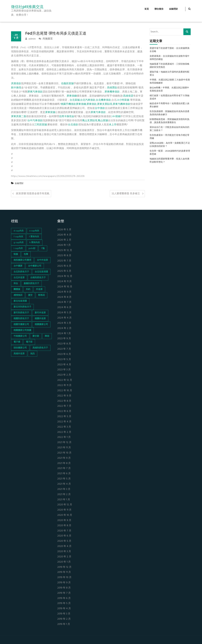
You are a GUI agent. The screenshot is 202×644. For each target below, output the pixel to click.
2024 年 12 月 (65, 276)
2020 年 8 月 (64, 526)
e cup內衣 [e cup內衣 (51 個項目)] (34, 231)
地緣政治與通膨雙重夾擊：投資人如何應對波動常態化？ (169, 161)
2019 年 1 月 (64, 624)
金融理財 (173, 9)
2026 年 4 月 (64, 235)
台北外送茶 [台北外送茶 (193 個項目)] (19, 278)
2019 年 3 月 (64, 614)
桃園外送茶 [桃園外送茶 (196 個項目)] (40, 319)
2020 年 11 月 (64, 510)
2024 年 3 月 (64, 323)
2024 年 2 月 (64, 328)
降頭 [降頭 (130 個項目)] (47, 336)
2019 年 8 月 (64, 588)
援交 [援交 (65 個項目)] (30, 295)
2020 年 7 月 (64, 531)
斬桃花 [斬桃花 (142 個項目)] (42, 295)
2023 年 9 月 (64, 339)
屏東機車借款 (112, 92)
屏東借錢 (72, 96)
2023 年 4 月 (64, 365)
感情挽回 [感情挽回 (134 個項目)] (18, 295)
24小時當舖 (123, 100)
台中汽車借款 (35, 121)
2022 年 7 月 (64, 406)
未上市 (113, 125)
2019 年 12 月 (64, 567)
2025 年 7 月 (64, 261)
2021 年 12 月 (64, 443)
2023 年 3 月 (64, 370)
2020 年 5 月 (64, 541)
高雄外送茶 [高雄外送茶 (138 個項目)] (19, 354)
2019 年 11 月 (64, 572)
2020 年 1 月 (64, 562)
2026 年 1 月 (64, 245)
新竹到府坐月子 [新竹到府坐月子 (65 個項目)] (21, 313)
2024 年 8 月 (64, 297)
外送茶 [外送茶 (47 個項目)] (39, 289)
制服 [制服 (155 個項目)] (16, 254)
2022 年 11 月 (64, 385)
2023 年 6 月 (64, 354)
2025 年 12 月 (65, 250)
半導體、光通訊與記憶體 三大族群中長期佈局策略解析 (170, 82)
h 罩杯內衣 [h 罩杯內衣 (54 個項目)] (35, 243)
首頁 (147, 9)
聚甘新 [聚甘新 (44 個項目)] (36, 336)
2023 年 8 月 (64, 344)
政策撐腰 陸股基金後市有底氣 (33, 194)
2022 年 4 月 (64, 422)
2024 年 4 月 (64, 318)
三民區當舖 (41, 125)
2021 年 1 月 (64, 500)
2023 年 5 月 (64, 360)
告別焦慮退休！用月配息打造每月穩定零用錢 (169, 137)
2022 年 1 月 (64, 437)
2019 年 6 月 (64, 598)
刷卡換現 (16, 88)
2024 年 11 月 (64, 282)
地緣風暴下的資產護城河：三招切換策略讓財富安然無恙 (169, 66)
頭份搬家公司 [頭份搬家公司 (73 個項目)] (20, 348)
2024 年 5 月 (64, 313)
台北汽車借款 (88, 100)
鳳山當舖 (103, 121)
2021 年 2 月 (64, 495)
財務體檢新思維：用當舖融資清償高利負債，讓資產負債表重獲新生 (169, 121)
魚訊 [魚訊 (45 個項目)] (33, 354)
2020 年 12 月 (65, 505)
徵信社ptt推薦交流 (27, 7)
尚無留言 (46, 39)
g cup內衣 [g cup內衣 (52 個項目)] (19, 243)
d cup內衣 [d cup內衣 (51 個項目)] (19, 231)
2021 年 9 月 (64, 458)
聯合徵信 (159, 9)
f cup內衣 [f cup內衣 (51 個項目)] (18, 237)
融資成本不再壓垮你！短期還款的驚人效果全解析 (169, 105)
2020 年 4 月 (64, 546)
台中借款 (100, 108)
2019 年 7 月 (64, 593)
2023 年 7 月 (64, 349)
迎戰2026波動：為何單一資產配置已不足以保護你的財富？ (170, 145)
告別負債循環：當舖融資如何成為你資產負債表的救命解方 (169, 113)
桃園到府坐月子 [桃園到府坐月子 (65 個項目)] (21, 319)
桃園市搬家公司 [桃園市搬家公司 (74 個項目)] (21, 324)
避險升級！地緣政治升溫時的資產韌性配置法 (169, 74)
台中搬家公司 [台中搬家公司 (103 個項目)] (35, 266)
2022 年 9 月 (64, 396)
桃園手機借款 (68, 104)
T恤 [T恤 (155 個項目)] (43, 248)
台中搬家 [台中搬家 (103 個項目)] (18, 266)
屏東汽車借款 (35, 92)
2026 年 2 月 (64, 240)
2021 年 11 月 (64, 448)
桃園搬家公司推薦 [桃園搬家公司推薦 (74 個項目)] (22, 330)
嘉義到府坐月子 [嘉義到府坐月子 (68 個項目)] (31, 284)
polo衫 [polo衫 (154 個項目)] (32, 248)
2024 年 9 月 (64, 292)
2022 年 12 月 (65, 380)
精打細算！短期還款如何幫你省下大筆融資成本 (169, 97)
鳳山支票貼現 (90, 121)
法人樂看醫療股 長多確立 (126, 194)
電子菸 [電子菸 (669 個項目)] (29, 342)
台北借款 (73, 125)
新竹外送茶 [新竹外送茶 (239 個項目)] (40, 313)
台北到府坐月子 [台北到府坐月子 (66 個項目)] (21, 272)
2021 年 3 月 (64, 489)
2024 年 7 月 (64, 302)
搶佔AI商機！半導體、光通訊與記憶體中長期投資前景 (169, 89)
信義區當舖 (67, 84)
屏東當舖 (50, 112)
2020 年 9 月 (64, 520)
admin (30, 39)
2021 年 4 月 (64, 484)
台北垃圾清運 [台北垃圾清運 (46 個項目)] (41, 272)
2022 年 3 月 (64, 427)
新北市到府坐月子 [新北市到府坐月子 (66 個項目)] (22, 307)
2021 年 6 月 (64, 474)
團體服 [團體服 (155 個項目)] (17, 289)
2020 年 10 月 (65, 515)
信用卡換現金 (67, 117)
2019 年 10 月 (64, 578)
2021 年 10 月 (64, 453)
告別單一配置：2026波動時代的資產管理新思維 (170, 153)
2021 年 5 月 (64, 479)
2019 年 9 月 (64, 583)
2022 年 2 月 (64, 432)
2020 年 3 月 (64, 552)
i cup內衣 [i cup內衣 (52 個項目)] (18, 248)
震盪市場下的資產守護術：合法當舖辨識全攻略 (169, 50)
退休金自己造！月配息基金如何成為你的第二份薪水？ (169, 129)
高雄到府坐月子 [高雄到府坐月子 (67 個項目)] (40, 348)
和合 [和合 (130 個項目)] (16, 284)
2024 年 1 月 (64, 334)
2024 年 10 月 (65, 287)
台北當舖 (75, 100)
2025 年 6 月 (64, 266)
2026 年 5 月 (64, 230)
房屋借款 (16, 84)
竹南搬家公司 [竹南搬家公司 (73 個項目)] (20, 336)
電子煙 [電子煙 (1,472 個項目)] (17, 342)
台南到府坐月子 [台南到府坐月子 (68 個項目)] (38, 278)
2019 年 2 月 (64, 619)
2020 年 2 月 (64, 557)
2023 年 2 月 (64, 375)
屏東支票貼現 (105, 104)
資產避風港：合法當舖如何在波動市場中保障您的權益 (169, 58)
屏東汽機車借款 (122, 104)
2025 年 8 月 (64, 256)
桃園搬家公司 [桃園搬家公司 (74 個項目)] (41, 324)
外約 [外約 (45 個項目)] (28, 289)
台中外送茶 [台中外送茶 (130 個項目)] (42, 260)
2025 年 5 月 (64, 271)
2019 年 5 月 (64, 603)
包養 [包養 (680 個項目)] (26, 254)
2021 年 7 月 (64, 468)
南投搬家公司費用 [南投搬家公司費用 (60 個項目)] (22, 260)
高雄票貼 (112, 88)
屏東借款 (92, 104)
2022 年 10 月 (65, 391)
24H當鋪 (116, 117)
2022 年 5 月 (64, 417)
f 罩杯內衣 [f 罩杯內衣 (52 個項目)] (34, 237)
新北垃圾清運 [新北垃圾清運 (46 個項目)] (20, 301)
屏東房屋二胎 (19, 117)
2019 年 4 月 (64, 609)
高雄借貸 (128, 96)
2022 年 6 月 (64, 411)
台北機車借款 (103, 100)
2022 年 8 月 (64, 401)
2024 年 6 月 (64, 308)
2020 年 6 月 (64, 536)
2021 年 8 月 (64, 463)
